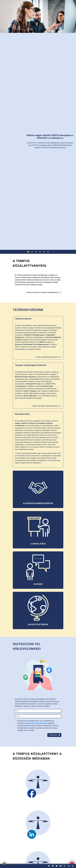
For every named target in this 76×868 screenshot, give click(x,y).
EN (61, 867)
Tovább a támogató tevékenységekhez (46, 406)
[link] (69, 866)
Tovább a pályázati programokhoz (48, 357)
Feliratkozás (54, 735)
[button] (65, 866)
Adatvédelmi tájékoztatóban (37, 723)
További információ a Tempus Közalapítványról (44, 292)
